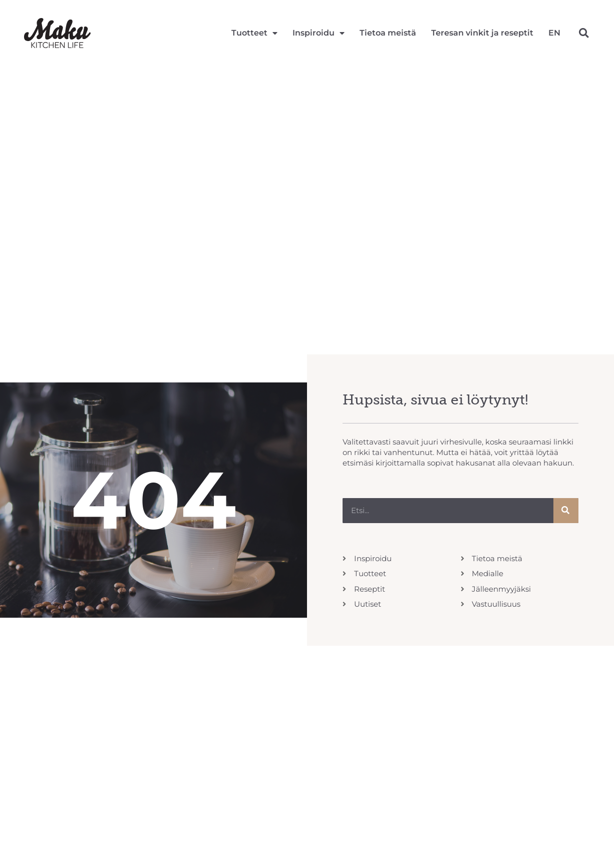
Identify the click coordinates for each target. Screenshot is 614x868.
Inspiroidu (319, 33)
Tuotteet (254, 33)
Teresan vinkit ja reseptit (482, 33)
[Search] (566, 511)
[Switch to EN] (554, 33)
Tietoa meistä (388, 33)
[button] (584, 33)
